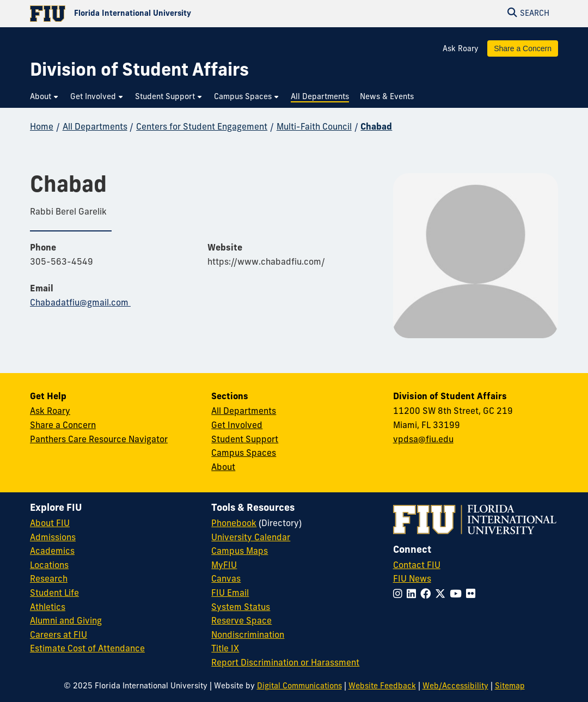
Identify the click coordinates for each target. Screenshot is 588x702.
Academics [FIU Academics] (52, 552)
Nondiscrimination (248, 636)
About (223, 468)
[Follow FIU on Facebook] (428, 595)
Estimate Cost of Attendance (87, 649)
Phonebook (234, 524)
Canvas (226, 579)
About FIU (50, 524)
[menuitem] (45, 97)
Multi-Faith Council (314, 127)
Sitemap (510, 686)
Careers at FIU (59, 636)
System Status (241, 608)
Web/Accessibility (455, 686)
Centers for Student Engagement (202, 127)
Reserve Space (241, 621)
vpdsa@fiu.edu (423, 440)
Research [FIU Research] (49, 579)
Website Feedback (382, 686)
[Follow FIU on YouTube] (458, 595)
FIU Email (230, 594)
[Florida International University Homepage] (162, 14)
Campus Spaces (244, 454)
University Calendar (251, 538)
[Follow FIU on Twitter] (442, 595)
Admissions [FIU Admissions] (53, 538)
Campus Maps (240, 552)
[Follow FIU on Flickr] (473, 595)
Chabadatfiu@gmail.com (80, 303)
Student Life (54, 594)
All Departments (95, 127)
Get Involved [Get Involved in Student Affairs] (237, 426)
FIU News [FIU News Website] (412, 579)
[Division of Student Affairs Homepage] (139, 72)
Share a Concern (523, 48)
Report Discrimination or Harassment (285, 663)
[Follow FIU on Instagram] (400, 595)
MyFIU (224, 566)
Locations (49, 566)
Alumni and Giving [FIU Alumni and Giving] (66, 621)
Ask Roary (461, 49)
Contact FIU (417, 566)
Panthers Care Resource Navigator (99, 440)
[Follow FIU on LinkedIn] (414, 595)
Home (42, 127)
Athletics (48, 608)
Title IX (225, 649)
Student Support (245, 440)
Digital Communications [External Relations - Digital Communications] (299, 686)
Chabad (376, 127)
